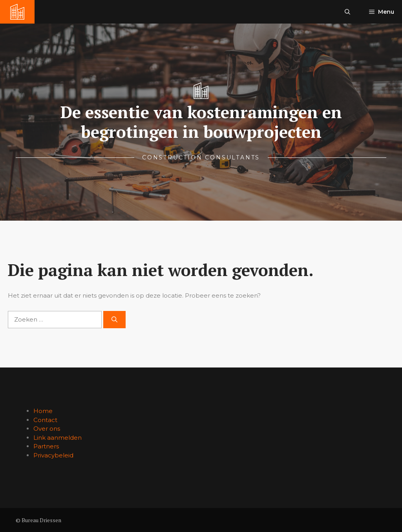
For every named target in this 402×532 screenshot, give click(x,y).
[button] (347, 12)
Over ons (47, 429)
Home (43, 411)
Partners (46, 446)
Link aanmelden (58, 438)
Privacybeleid (53, 455)
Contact (45, 420)
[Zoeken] (114, 320)
